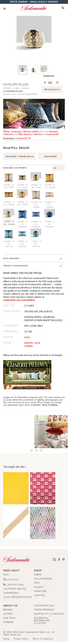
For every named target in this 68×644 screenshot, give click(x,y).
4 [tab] (41, 450)
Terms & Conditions (43, 639)
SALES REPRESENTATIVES (18, 597)
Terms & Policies (50, 405)
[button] (63, 8)
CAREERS (8, 622)
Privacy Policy (21, 639)
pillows (7, 131)
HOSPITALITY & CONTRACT (49, 614)
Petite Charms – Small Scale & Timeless (34, 2)
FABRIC (38, 575)
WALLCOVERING (43, 579)
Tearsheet (22, 138)
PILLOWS (39, 587)
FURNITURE (40, 591)
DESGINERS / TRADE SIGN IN (19, 156)
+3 (54, 168)
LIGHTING (40, 595)
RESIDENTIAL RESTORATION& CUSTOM (42, 621)
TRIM (37, 583)
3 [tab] (36, 450)
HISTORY (8, 614)
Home (6, 639)
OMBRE (29, 346)
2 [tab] (32, 450)
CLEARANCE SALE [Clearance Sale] (44, 606)
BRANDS (8, 610)
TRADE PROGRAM (44, 610)
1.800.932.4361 (14, 585)
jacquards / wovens (21, 131)
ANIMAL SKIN (32, 343)
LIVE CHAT (11, 580)
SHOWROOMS (11, 593)
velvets (36, 131)
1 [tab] (27, 450)
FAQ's (6, 575)
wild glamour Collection (30, 134)
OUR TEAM (9, 618)
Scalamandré (53, 134)
